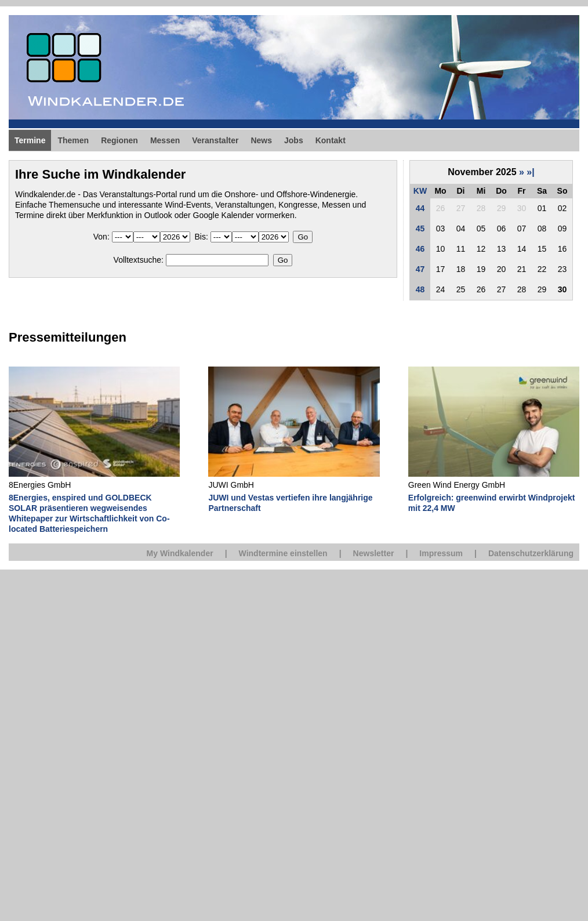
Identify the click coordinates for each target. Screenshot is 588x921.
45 (420, 229)
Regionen (119, 140)
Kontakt (331, 140)
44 (420, 208)
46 (420, 249)
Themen (73, 140)
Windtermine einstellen (283, 553)
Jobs (294, 140)
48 (420, 289)
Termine (30, 140)
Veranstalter (215, 140)
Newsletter (374, 553)
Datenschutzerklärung (531, 553)
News (261, 140)
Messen (165, 140)
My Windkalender (180, 553)
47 (420, 269)
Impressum (441, 553)
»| (530, 172)
